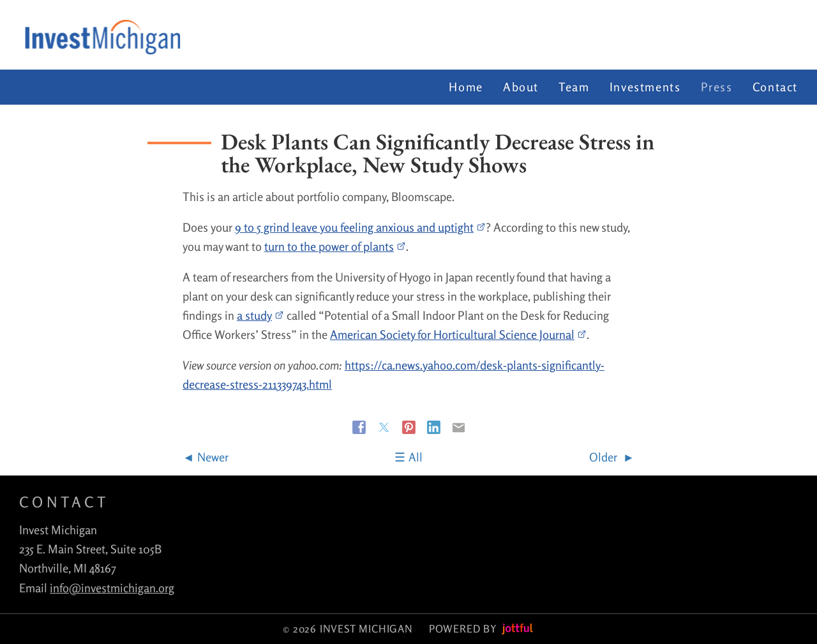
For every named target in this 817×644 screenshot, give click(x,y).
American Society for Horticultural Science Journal (458, 334)
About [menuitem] (521, 87)
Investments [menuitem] (645, 87)
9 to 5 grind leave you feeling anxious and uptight (360, 227)
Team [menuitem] (574, 87)
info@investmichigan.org (112, 588)
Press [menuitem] (717, 87)
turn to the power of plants (335, 246)
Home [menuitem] (466, 87)
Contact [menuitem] (775, 87)
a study (260, 315)
